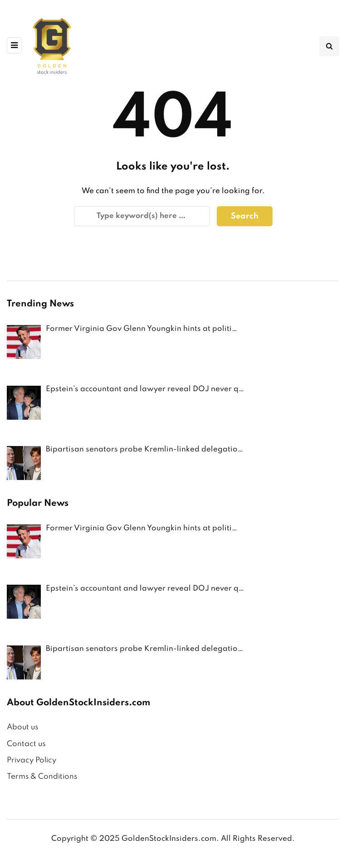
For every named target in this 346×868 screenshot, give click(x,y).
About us (22, 727)
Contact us (26, 744)
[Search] (142, 216)
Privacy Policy (32, 760)
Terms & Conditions (42, 777)
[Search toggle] (329, 46)
